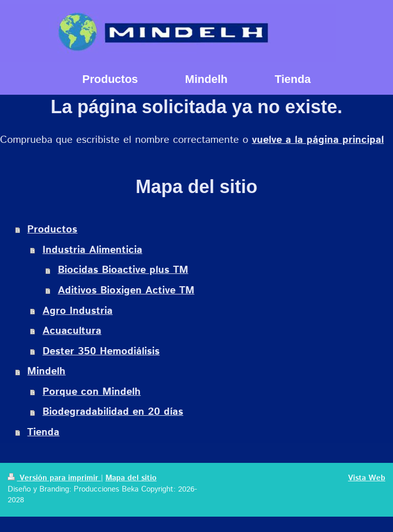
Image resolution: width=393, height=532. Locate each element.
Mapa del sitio (131, 478)
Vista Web (367, 478)
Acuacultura (72, 331)
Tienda (43, 432)
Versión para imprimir (54, 478)
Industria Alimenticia (92, 250)
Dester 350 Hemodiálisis (101, 352)
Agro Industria (78, 311)
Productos (52, 230)
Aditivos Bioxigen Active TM (126, 291)
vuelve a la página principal (318, 140)
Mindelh (46, 371)
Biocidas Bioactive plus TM (123, 270)
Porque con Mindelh (92, 392)
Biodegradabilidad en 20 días (113, 412)
